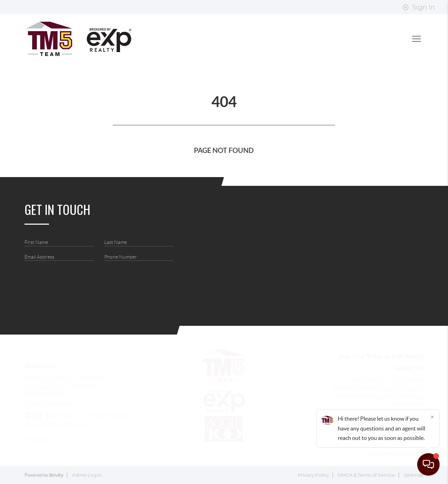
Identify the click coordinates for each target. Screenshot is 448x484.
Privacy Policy (313, 475)
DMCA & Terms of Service (366, 475)
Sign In (419, 7)
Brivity (56, 475)
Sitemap (414, 475)
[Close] (432, 417)
